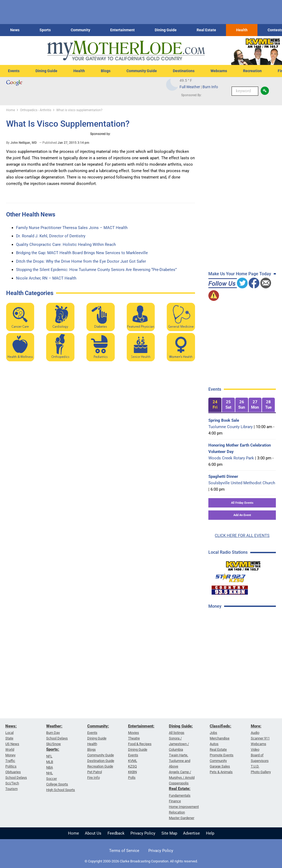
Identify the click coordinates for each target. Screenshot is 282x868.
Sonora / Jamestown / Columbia (179, 744)
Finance (175, 801)
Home (74, 833)
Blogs (106, 71)
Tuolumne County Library (231, 427)
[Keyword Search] (245, 91)
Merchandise (220, 738)
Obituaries (13, 772)
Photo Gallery (261, 772)
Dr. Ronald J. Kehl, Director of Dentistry (51, 236)
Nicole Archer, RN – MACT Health (46, 278)
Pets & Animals (221, 772)
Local (9, 733)
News (15, 30)
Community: (98, 726)
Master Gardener (182, 818)
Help (210, 833)
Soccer (51, 779)
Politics (11, 766)
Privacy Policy (143, 833)
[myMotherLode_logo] (126, 51)
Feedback (116, 833)
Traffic (10, 761)
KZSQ (132, 766)
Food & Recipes (140, 744)
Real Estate (206, 30)
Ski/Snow (53, 744)
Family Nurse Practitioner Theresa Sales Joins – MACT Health (72, 228)
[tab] (215, 405)
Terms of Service (124, 851)
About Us (93, 833)
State (9, 738)
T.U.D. (255, 766)
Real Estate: (180, 789)
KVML (133, 761)
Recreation (252, 71)
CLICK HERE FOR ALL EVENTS (242, 536)
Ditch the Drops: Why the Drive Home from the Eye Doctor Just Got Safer (81, 261)
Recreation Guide (100, 766)
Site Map (169, 833)
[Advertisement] (244, 652)
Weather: (54, 726)
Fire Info (94, 778)
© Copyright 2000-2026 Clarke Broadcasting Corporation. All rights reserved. (141, 861)
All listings (177, 733)
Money (10, 755)
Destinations (184, 71)
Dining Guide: (181, 726)
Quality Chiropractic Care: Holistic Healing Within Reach (66, 245)
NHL (49, 773)
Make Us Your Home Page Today (240, 274)
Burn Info (210, 87)
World (10, 749)
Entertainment (122, 30)
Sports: (53, 749)
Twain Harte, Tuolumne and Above (180, 761)
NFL (49, 756)
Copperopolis (179, 783)
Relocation (177, 812)
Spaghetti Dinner (223, 476)
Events (14, 71)
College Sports (57, 784)
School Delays (16, 778)
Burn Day (53, 733)
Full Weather (190, 87)
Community (80, 30)
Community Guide (142, 71)
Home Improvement (184, 807)
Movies (134, 733)
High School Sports (61, 790)
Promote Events (222, 755)
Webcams (219, 71)
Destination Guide (101, 761)
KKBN (132, 772)
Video (255, 749)
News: (11, 726)
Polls (132, 778)
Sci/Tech (12, 783)
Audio (255, 733)
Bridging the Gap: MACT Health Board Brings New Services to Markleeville (82, 253)
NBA (49, 767)
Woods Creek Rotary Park (231, 458)
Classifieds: (221, 726)
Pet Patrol (95, 772)
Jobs (213, 733)
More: (256, 726)
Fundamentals (180, 795)
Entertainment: (141, 726)
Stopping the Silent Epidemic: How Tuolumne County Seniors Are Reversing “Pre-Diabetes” (96, 270)
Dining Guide (166, 30)
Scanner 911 (260, 738)
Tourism (11, 789)
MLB (50, 762)
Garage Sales (220, 766)
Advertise (191, 833)
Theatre (134, 738)
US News (12, 744)
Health (242, 30)
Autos (214, 744)
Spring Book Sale (224, 420)
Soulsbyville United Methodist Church (242, 483)
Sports (45, 30)
